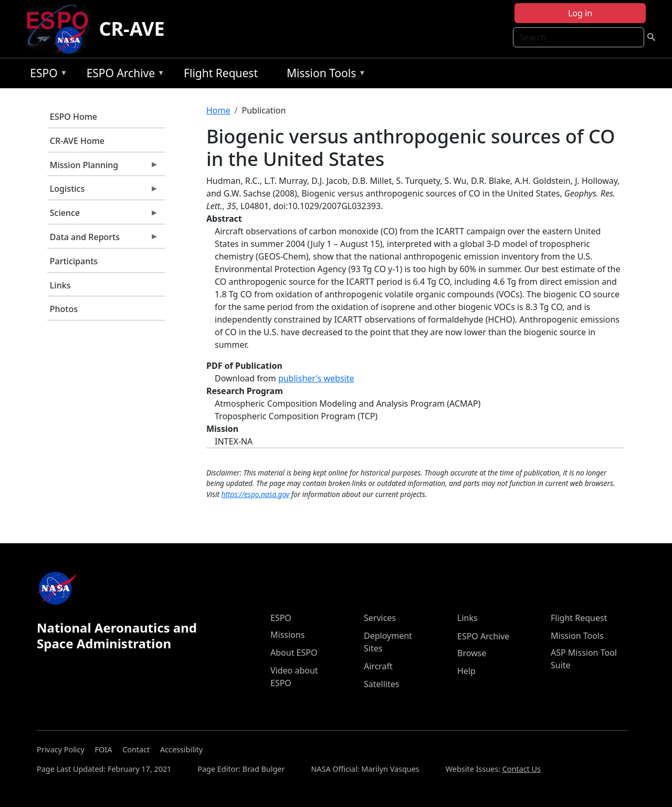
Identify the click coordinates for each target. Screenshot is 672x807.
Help (466, 671)
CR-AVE (132, 29)
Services (380, 618)
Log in (580, 13)
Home (218, 110)
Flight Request (221, 73)
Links (60, 285)
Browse (472, 653)
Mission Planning (103, 168)
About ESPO (294, 653)
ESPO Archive (123, 75)
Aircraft (378, 666)
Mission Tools (324, 75)
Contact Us (522, 769)
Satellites (381, 684)
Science (103, 215)
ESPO (46, 75)
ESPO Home (73, 117)
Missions (287, 635)
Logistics (103, 191)
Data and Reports (103, 240)
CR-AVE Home (77, 141)
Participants (74, 261)
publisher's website (316, 378)
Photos (64, 309)
